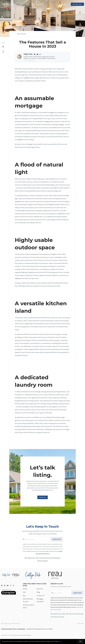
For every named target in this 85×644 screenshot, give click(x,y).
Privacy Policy (81, 623)
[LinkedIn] (5, 586)
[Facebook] (2, 586)
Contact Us (40, 596)
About (40, 4)
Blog (38, 592)
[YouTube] (8, 586)
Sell (33, 4)
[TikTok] (13, 586)
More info (60, 641)
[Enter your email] (38, 539)
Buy (28, 4)
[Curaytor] (9, 594)
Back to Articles (21, 34)
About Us (40, 589)
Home (25, 589)
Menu (64, 4)
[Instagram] (11, 586)
